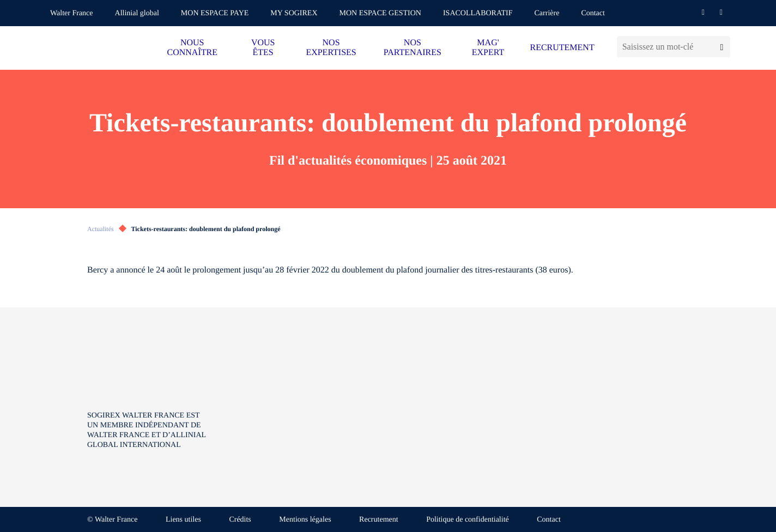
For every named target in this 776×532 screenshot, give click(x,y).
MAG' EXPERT (488, 48)
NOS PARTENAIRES (413, 48)
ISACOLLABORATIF (478, 13)
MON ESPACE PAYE (215, 13)
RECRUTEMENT (562, 48)
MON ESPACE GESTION (380, 13)
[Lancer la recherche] (722, 47)
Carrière (547, 13)
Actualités (101, 229)
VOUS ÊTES (263, 48)
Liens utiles (183, 520)
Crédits (240, 520)
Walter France (72, 13)
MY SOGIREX (294, 13)
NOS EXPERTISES (331, 48)
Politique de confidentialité (468, 520)
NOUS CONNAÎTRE (192, 48)
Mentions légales (305, 520)
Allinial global (137, 13)
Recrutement (379, 520)
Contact (593, 13)
